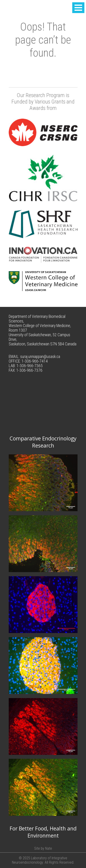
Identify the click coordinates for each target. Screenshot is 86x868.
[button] (78, 8)
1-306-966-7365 (30, 366)
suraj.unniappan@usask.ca (40, 357)
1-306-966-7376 (29, 370)
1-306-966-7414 (35, 361)
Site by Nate (43, 848)
